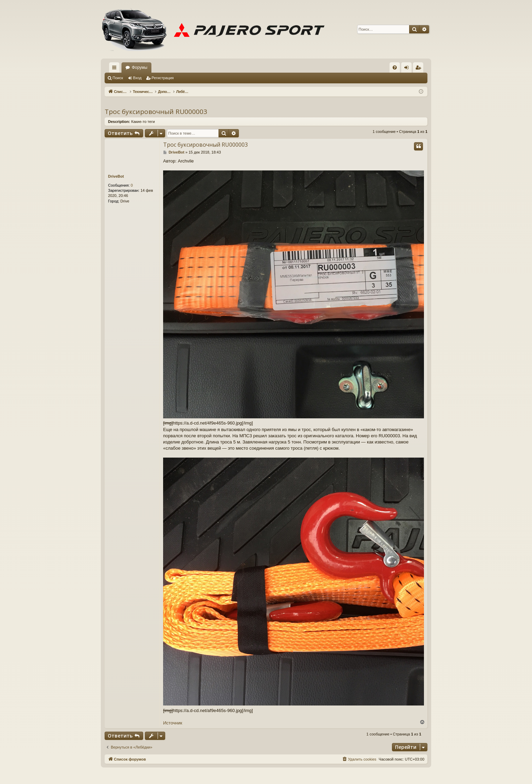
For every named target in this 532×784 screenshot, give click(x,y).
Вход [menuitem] (408, 69)
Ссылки (116, 69)
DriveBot (116, 176)
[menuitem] (395, 67)
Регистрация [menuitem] (419, 69)
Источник (173, 723)
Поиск (118, 78)
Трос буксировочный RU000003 (156, 112)
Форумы (140, 67)
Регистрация (163, 78)
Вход (137, 78)
